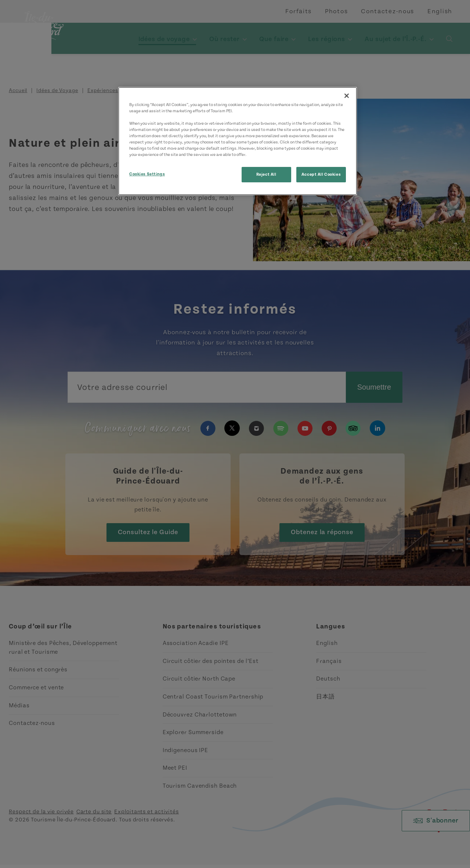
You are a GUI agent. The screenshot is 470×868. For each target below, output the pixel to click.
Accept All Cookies (321, 174)
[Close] (347, 96)
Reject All (266, 174)
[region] (238, 141)
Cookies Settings (147, 174)
